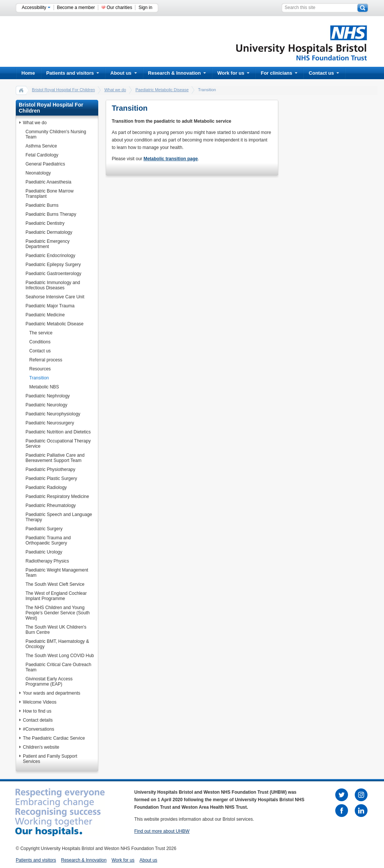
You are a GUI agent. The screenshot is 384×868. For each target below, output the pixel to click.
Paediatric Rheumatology (51, 505)
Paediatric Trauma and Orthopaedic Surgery (48, 540)
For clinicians (279, 73)
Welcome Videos (40, 702)
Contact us (324, 73)
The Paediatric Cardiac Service (54, 738)
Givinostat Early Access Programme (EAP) (49, 681)
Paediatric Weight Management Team (57, 573)
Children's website (41, 747)
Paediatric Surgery (44, 529)
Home (28, 73)
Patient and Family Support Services (50, 759)
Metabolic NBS (44, 387)
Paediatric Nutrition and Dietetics (58, 432)
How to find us (37, 711)
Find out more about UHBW (162, 831)
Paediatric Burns (42, 205)
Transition (39, 378)
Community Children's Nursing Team (56, 134)
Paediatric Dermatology (49, 232)
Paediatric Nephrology (48, 396)
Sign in (145, 8)
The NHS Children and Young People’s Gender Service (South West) (58, 613)
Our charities (119, 8)
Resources (40, 369)
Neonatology (38, 173)
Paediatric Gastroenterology (53, 274)
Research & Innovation (177, 73)
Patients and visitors (73, 73)
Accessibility (36, 8)
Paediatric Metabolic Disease (162, 90)
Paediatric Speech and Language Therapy (59, 517)
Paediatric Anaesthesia (48, 182)
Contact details (38, 720)
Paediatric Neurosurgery (50, 423)
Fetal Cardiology (42, 155)
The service (41, 333)
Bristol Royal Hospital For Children (63, 90)
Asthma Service (41, 146)
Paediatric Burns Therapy (51, 214)
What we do (115, 90)
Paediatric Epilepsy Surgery (53, 265)
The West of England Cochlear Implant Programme (56, 596)
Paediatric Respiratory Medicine (57, 496)
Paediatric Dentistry (45, 223)
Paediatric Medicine (45, 315)
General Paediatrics (45, 164)
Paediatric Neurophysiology (53, 414)
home (21, 90)
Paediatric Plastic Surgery (51, 478)
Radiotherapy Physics (47, 561)
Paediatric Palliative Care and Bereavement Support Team (55, 458)
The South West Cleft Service (55, 584)
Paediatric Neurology (46, 405)
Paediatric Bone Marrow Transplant (49, 194)
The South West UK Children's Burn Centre (56, 630)
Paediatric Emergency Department (47, 244)
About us (123, 73)
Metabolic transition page (171, 159)
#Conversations (38, 729)
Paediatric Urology (44, 552)
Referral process (46, 360)
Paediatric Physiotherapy (50, 469)
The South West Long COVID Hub (60, 656)
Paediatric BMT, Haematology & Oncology (57, 644)
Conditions (40, 342)
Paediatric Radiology (46, 487)
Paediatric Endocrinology (50, 256)
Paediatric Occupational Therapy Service (58, 444)
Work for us (233, 73)
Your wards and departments (52, 693)
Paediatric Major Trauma (50, 306)
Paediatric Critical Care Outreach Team (58, 667)
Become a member (76, 8)
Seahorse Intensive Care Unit (55, 297)
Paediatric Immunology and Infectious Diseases (53, 285)
